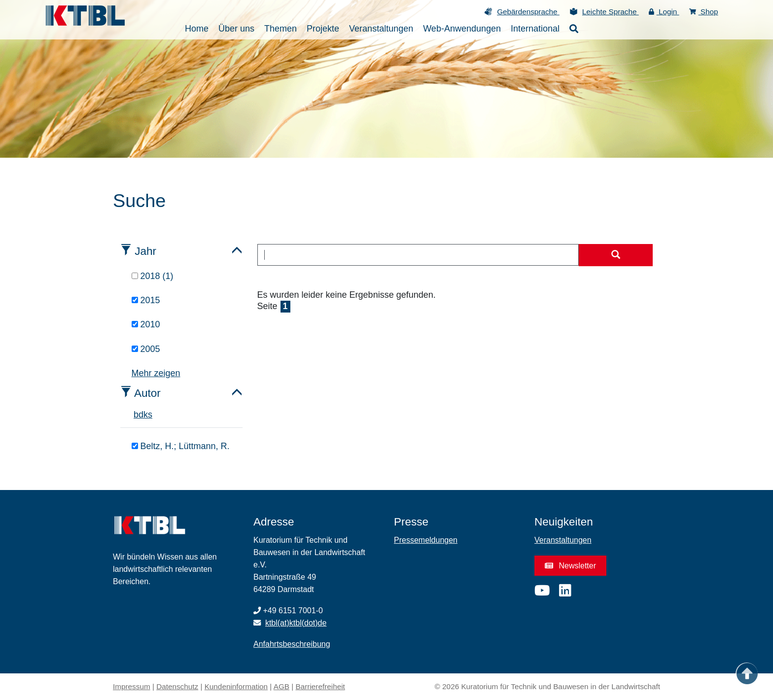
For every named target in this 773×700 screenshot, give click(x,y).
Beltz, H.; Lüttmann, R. (181, 446)
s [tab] (150, 415)
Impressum (132, 686)
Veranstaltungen (563, 540)
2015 (146, 300)
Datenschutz (177, 686)
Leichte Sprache (611, 12)
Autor (147, 393)
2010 (146, 324)
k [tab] (146, 415)
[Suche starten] (616, 255)
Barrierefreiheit (320, 686)
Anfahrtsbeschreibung (292, 644)
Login (664, 12)
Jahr (145, 251)
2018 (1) (153, 276)
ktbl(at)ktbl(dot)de (296, 623)
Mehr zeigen (156, 373)
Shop (704, 12)
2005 (146, 349)
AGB (281, 686)
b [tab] (136, 415)
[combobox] (418, 255)
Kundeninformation (236, 686)
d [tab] (141, 415)
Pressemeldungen (426, 540)
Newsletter (570, 566)
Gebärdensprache (528, 12)
